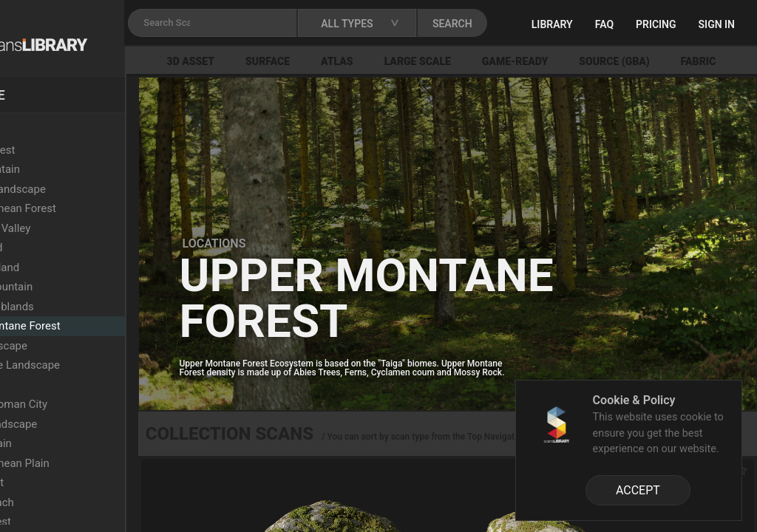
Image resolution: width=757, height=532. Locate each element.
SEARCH (539, 24)
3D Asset (264, 61)
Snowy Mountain (76, 287)
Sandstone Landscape (89, 365)
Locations (44, 130)
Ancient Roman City (83, 404)
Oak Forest (61, 482)
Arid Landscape (73, 346)
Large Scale (490, 61)
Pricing (709, 24)
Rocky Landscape (78, 424)
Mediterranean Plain (84, 463)
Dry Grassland (69, 267)
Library (605, 24)
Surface (340, 61)
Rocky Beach (67, 502)
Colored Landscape (82, 189)
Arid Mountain (69, 169)
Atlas (410, 61)
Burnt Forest (65, 522)
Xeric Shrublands (77, 307)
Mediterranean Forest (88, 208)
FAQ (658, 24)
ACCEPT (638, 490)
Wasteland (61, 248)
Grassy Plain (65, 443)
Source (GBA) (687, 61)
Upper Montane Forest (90, 326)
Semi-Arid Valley (75, 228)
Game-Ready (588, 61)
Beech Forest (67, 150)
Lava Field (60, 385)
